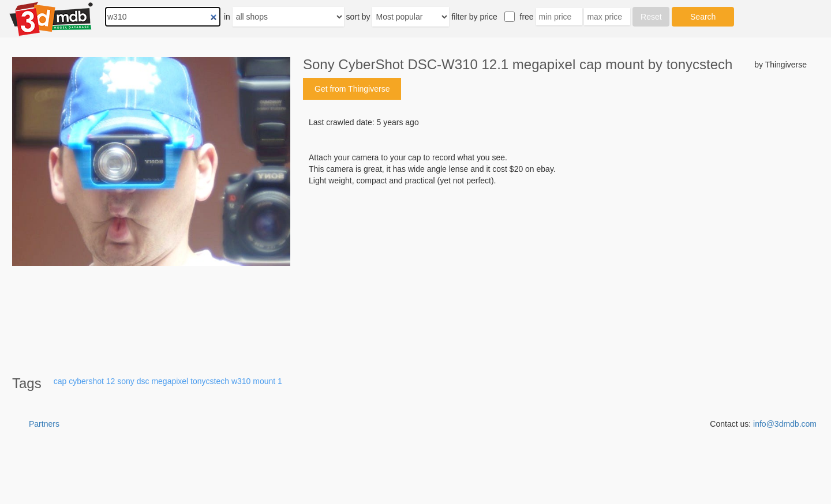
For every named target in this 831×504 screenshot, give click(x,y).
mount (264, 381)
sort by (358, 17)
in (227, 17)
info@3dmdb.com (785, 424)
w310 (241, 381)
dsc (143, 381)
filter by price (474, 17)
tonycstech (210, 381)
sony (126, 381)
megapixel (170, 381)
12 (111, 381)
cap (60, 381)
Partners (44, 424)
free (527, 17)
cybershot (86, 381)
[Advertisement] (555, 274)
